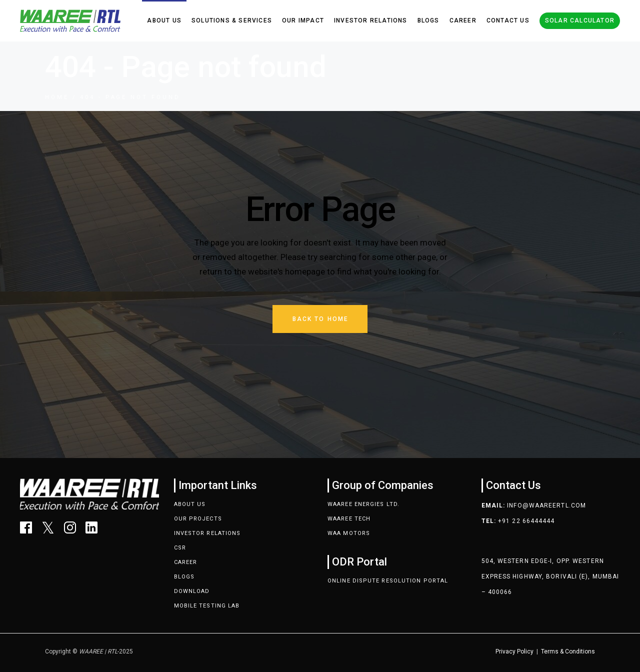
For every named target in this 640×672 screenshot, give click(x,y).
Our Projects (198, 519)
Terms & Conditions (568, 651)
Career (186, 562)
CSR (180, 548)
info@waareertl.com (546, 505)
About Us (190, 504)
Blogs (184, 577)
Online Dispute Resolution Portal (388, 581)
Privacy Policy (514, 651)
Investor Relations (207, 533)
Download (192, 591)
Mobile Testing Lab (207, 606)
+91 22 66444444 (526, 521)
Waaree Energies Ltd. (363, 504)
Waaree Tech (349, 519)
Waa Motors (349, 533)
